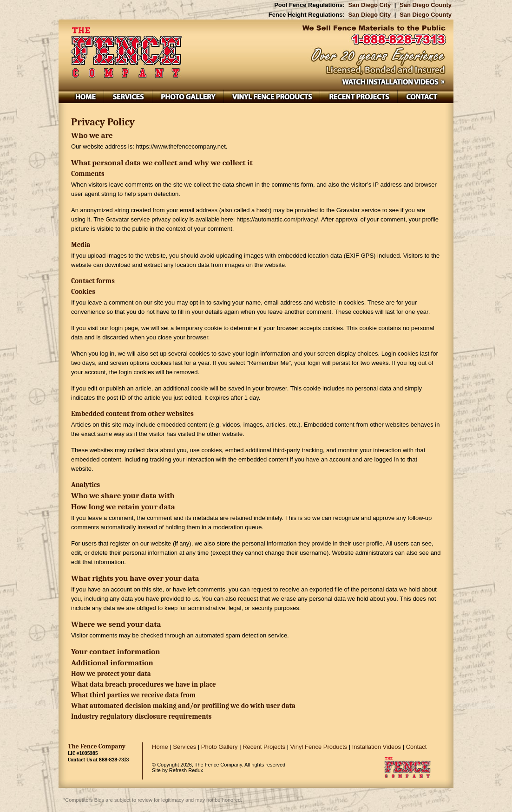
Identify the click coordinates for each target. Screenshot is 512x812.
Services (184, 747)
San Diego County (426, 5)
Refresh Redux (186, 770)
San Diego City (369, 5)
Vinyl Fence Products (319, 747)
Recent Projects (264, 747)
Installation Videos (377, 747)
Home (160, 747)
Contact (417, 747)
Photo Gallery (220, 747)
